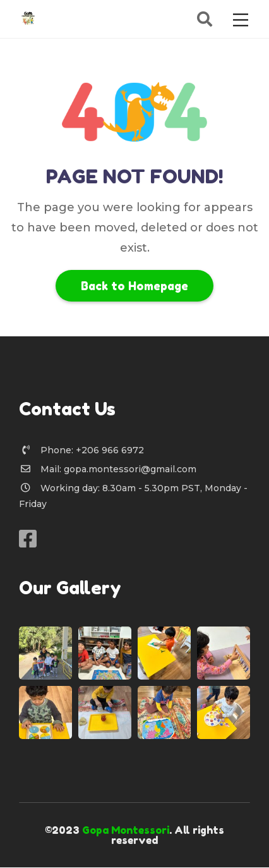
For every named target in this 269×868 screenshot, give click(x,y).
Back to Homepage (134, 286)
